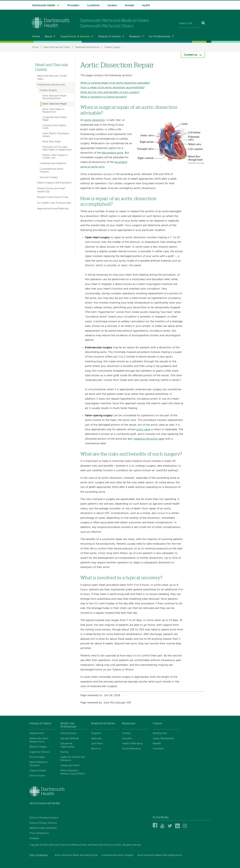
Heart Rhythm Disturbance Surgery (56, 135)
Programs (96, 733)
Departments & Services (75, 37)
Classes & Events (38, 771)
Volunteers (158, 749)
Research (135, 37)
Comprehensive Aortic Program (52, 170)
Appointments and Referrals (53, 209)
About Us (96, 749)
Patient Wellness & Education (39, 764)
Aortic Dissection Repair (55, 104)
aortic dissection (95, 120)
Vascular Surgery (49, 177)
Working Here (160, 733)
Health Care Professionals (68, 725)
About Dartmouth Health (45, 803)
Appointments (37, 733)
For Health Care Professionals (54, 203)
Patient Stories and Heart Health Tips (51, 190)
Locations (93, 5)
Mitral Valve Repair (52, 142)
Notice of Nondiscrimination (44, 818)
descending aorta (113, 153)
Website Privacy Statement (43, 828)
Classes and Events (70, 766)
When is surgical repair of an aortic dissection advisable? (115, 83)
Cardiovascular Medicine (53, 163)
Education (127, 739)
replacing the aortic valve (149, 439)
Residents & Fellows (103, 723)
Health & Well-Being (132, 744)
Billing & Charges (38, 747)
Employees (129, 723)
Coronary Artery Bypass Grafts (54, 127)
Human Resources (131, 749)
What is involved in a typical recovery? (104, 97)
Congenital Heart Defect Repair (55, 119)
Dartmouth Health (44, 5)
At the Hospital (37, 757)
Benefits (157, 744)
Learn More (97, 744)
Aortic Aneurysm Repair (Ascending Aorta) (54, 97)
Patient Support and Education (54, 183)
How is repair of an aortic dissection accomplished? (113, 88)
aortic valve (143, 430)
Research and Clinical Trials (53, 197)
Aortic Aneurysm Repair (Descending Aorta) (160, 855)
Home (36, 37)
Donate (129, 5)
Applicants (96, 739)
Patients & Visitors (110, 37)
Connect (126, 733)
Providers (73, 5)
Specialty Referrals (70, 739)
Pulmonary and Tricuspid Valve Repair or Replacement (57, 148)
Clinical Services (68, 733)
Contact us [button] (191, 55)
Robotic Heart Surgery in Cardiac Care (55, 157)
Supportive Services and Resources (73, 759)
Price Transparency (39, 833)
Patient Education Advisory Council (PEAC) (73, 772)
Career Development (163, 739)
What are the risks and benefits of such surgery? (110, 92)
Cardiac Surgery (112, 47)
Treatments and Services (87, 47)
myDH (146, 5)
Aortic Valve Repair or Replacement (53, 111)
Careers (112, 5)
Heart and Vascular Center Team (52, 77)
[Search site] (190, 24)
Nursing (64, 752)
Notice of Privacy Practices (43, 823)
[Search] (203, 24)
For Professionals (160, 37)
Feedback (34, 838)
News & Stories (37, 776)
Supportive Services (40, 752)
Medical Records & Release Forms (39, 740)
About (48, 37)
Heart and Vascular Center (57, 47)
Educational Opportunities (67, 745)
